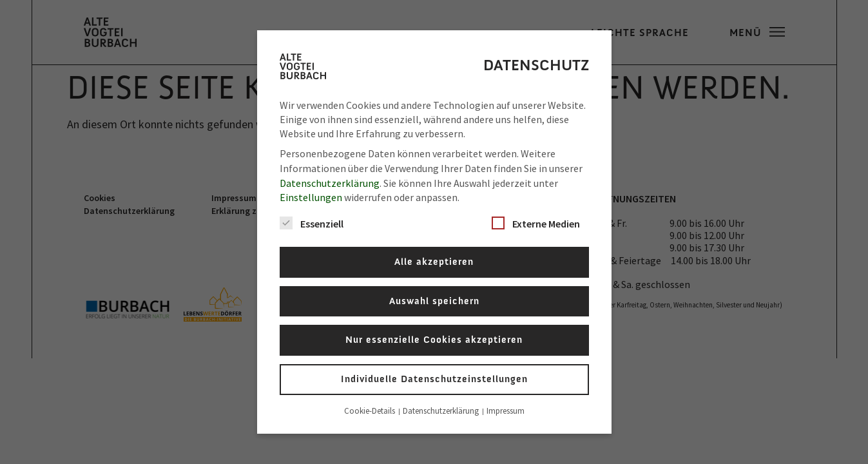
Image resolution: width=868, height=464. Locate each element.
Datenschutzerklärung (330, 183)
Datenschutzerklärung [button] (442, 411)
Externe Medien (536, 223)
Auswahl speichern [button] (434, 301)
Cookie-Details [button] (371, 411)
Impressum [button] (506, 411)
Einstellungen (311, 197)
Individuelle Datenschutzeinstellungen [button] (434, 379)
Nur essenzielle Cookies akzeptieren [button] (434, 340)
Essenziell (312, 223)
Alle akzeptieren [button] (434, 262)
